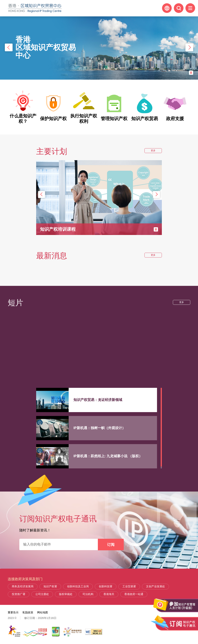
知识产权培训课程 (59, 229)
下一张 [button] (189, 47)
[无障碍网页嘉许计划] (73, 632)
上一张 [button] (9, 47)
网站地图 (43, 613)
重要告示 (13, 613)
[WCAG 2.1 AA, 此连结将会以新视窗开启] (94, 632)
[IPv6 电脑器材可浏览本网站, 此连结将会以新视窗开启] (56, 632)
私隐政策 (28, 613)
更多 (154, 151)
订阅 (111, 545)
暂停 (191, 73)
